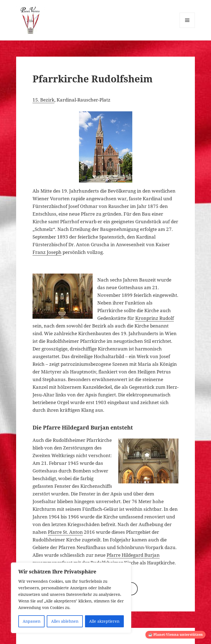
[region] (71, 598)
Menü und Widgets (187, 28)
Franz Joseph (47, 252)
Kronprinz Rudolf (155, 318)
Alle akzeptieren (104, 621)
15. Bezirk (43, 100)
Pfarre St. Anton (65, 532)
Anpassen (32, 621)
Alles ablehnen (65, 621)
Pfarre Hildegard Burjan (133, 555)
